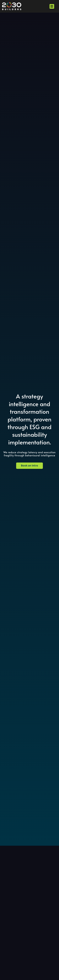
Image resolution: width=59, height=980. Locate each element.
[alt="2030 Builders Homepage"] (12, 6)
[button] (52, 6)
